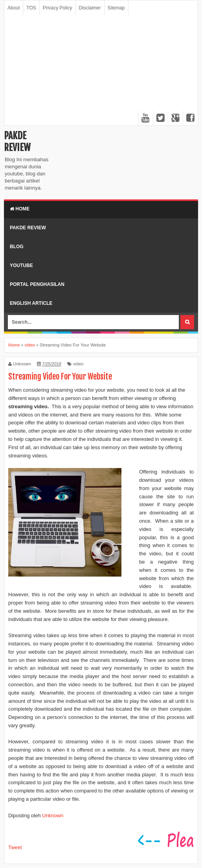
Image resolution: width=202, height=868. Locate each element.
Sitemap (116, 8)
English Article (31, 303)
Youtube (21, 265)
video (78, 364)
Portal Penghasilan (37, 284)
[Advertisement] (101, 70)
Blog (17, 247)
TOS (31, 8)
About (14, 8)
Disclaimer (90, 8)
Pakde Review (17, 142)
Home (20, 209)
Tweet (15, 847)
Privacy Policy (58, 8)
